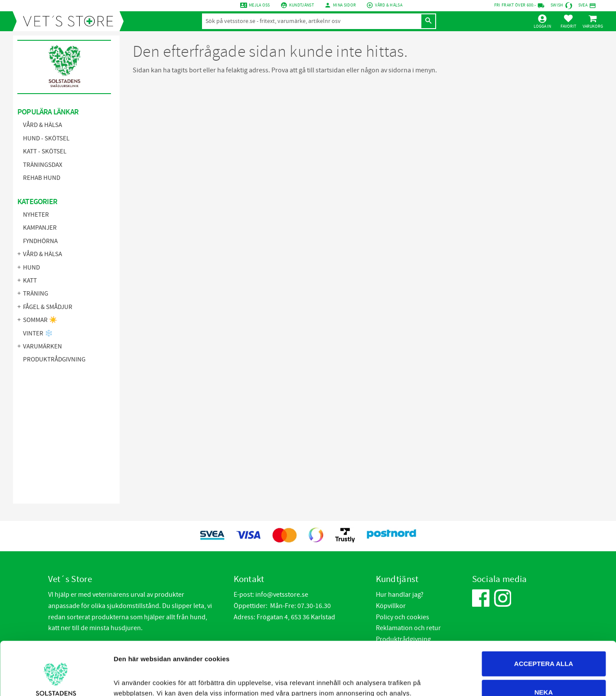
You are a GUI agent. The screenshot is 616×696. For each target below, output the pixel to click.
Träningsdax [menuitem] (43, 165)
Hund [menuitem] (31, 268)
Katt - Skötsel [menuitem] (45, 151)
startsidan (330, 70)
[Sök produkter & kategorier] (311, 21)
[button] (568, 21)
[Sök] (428, 21)
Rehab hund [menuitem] (42, 178)
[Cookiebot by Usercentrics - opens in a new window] (56, 679)
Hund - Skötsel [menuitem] (46, 138)
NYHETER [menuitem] (36, 215)
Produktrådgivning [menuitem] (54, 359)
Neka (544, 639)
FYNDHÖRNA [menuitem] (40, 241)
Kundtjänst (301, 5)
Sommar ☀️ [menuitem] (40, 320)
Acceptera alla (544, 610)
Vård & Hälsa (389, 5)
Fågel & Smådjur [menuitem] (48, 307)
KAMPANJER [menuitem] (40, 228)
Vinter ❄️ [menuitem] (38, 333)
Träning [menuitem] (36, 294)
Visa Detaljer (473, 679)
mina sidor (344, 5)
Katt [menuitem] (30, 281)
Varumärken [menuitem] (42, 346)
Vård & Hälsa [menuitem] (42, 125)
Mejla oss (259, 5)
